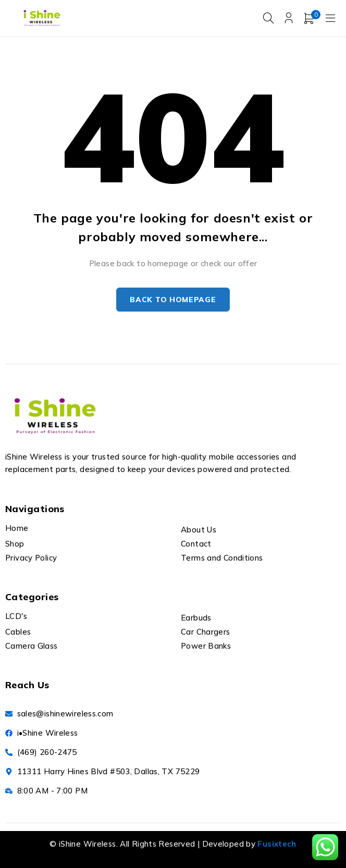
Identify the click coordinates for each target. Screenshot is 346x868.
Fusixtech (277, 844)
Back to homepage (173, 300)
